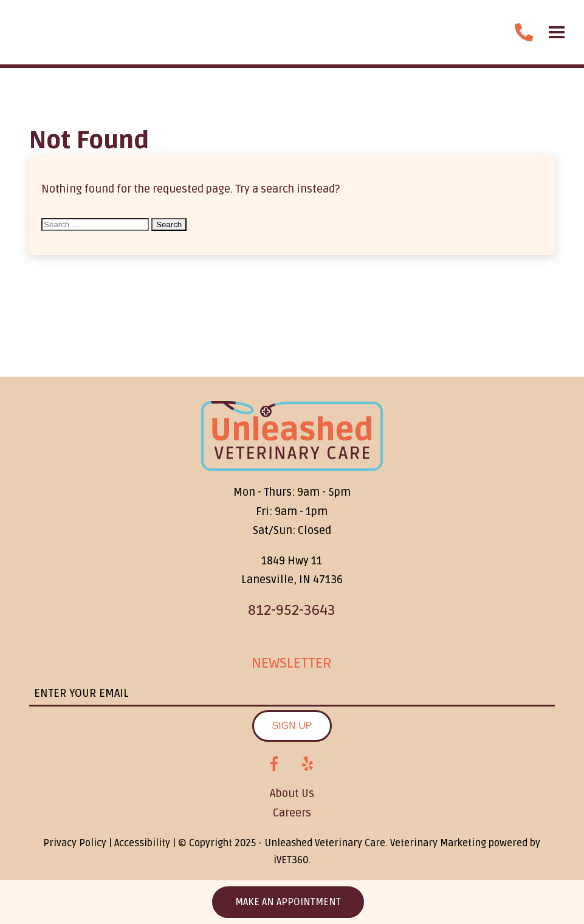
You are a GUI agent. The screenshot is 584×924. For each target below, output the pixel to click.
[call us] (524, 32)
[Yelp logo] (307, 764)
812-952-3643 (292, 610)
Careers (292, 813)
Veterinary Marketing (438, 843)
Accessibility (142, 843)
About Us (292, 793)
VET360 (291, 860)
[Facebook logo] (274, 764)
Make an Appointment (288, 902)
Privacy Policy (75, 843)
